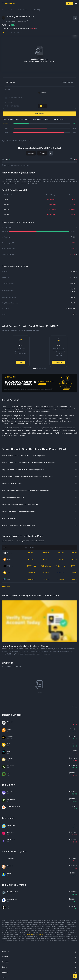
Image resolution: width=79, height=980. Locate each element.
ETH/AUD (46, 553)
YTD (22, 33)
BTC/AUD (46, 559)
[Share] (75, 18)
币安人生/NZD (31, 566)
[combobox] (43, 106)
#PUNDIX (7, 663)
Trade (21, 362)
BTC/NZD (31, 559)
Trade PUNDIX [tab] (68, 82)
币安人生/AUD (46, 566)
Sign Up (69, 3)
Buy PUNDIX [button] (40, 114)
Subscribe (58, 362)
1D (3, 33)
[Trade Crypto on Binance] (39, 383)
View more (6, 586)
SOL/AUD (46, 579)
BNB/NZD (31, 573)
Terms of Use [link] (29, 934)
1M (11, 33)
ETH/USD (61, 553)
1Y (18, 33)
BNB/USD (61, 573)
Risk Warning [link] (40, 934)
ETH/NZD (31, 553)
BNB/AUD (46, 573)
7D (7, 33)
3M (14, 33)
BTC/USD (61, 559)
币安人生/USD (61, 566)
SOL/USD (61, 579)
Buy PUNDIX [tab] (10, 82)
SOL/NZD (31, 579)
